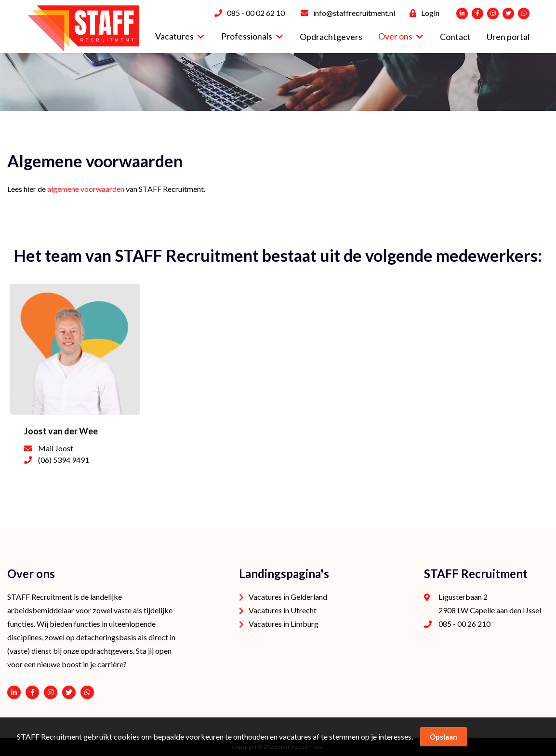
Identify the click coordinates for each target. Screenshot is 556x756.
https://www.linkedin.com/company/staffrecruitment (14, 692)
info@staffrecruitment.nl (354, 13)
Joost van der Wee (61, 431)
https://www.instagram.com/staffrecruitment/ (51, 692)
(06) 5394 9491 (64, 460)
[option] (278, 82)
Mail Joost (56, 448)
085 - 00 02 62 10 (256, 13)
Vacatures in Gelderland (288, 597)
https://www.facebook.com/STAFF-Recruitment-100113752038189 (32, 692)
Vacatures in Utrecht (283, 610)
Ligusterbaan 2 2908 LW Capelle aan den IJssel (490, 603)
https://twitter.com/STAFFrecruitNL (69, 692)
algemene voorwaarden (86, 189)
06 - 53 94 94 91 (87, 692)
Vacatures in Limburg (284, 624)
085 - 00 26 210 (464, 624)
